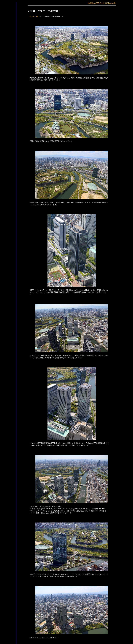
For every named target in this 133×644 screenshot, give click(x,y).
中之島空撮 (34, 17)
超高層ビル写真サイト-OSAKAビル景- (102, 3)
